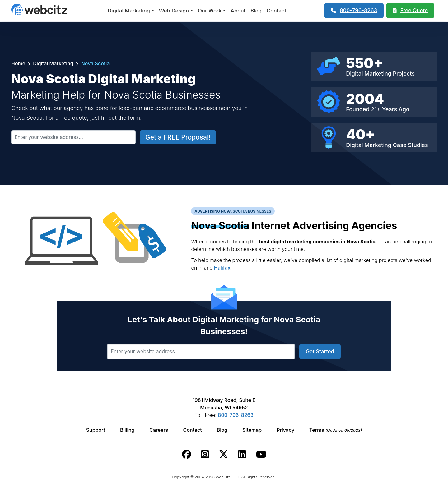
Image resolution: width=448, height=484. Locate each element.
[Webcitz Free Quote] (410, 11)
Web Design (174, 11)
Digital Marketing (129, 11)
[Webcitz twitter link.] (224, 454)
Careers (159, 430)
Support (96, 430)
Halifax (222, 268)
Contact (276, 11)
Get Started (320, 351)
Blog (256, 11)
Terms (336, 430)
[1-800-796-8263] (354, 11)
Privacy (285, 430)
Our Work (210, 11)
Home (18, 63)
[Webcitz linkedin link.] (242, 454)
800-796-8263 (236, 415)
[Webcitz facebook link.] (187, 454)
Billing (127, 430)
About (238, 11)
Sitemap (252, 430)
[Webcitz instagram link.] (205, 454)
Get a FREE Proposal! (178, 137)
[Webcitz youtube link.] (261, 454)
